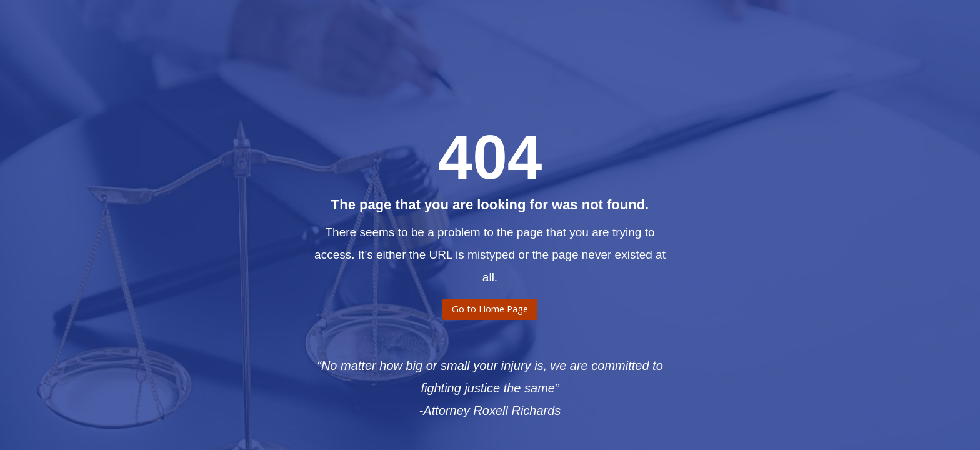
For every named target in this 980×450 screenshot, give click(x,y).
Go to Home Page (490, 313)
